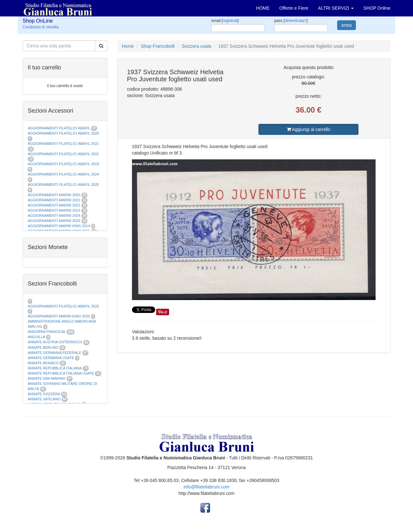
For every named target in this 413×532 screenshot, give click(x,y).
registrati (230, 21)
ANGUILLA (36, 337)
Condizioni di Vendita (41, 27)
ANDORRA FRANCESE (47, 332)
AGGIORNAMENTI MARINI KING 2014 (59, 226)
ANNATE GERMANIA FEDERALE (55, 353)
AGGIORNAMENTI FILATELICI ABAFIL (59, 128)
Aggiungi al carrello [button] (309, 129)
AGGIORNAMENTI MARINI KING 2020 (59, 316)
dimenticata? (296, 21)
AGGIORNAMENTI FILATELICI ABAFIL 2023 (63, 164)
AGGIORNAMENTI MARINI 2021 (54, 200)
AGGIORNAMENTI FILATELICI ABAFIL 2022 (63, 154)
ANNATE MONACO (43, 363)
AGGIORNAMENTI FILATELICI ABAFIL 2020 (63, 133)
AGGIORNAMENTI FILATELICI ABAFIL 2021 (63, 144)
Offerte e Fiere (294, 8)
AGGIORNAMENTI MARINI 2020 (54, 195)
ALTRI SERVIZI (336, 8)
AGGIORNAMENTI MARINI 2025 (54, 221)
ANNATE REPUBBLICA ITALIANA (55, 368)
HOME (263, 8)
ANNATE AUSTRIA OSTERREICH (55, 342)
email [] (225, 21)
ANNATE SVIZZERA (44, 394)
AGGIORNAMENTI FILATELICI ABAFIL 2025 (63, 185)
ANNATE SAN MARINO (47, 378)
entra (347, 25)
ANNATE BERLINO (43, 347)
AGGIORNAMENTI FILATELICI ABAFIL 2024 (63, 174)
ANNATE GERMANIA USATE (51, 358)
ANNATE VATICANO (44, 399)
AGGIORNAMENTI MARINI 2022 (54, 205)
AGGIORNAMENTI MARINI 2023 (54, 210)
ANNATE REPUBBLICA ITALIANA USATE (61, 373)
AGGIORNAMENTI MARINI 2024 (54, 216)
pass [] (291, 21)
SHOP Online (377, 8)
